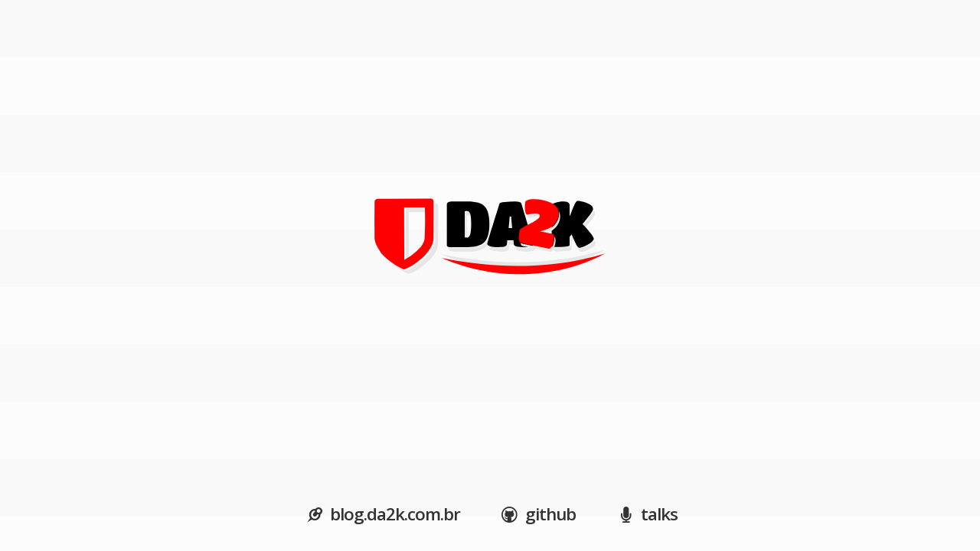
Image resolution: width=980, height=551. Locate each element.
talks (645, 514)
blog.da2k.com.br (381, 514)
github (537, 514)
